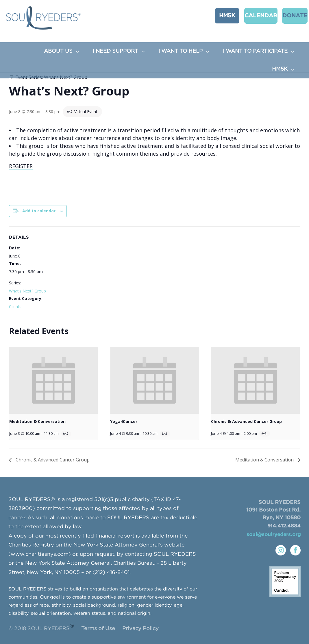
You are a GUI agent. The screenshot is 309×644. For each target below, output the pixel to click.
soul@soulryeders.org (274, 535)
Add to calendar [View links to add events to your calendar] (39, 211)
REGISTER (21, 166)
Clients (15, 307)
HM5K (221, 15)
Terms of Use (98, 629)
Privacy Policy (140, 629)
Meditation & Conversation (37, 421)
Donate (286, 15)
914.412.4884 (284, 526)
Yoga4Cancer (124, 421)
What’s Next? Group (27, 291)
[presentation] (54, 380)
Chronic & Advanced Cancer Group (246, 421)
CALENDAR (252, 15)
